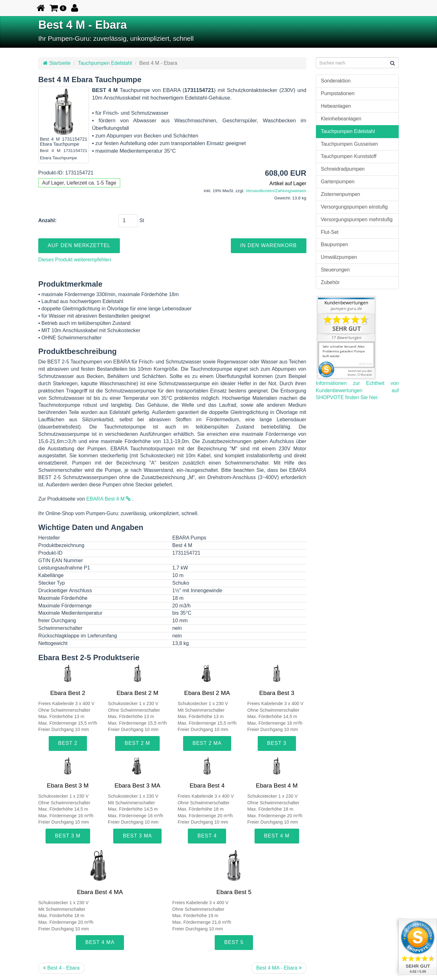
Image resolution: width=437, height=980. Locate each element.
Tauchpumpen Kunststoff (349, 156)
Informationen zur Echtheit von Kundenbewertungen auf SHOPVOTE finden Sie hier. (357, 390)
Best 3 (277, 743)
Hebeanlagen (336, 106)
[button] (58, 8)
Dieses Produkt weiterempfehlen (75, 260)
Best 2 (68, 743)
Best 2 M (137, 743)
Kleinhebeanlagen (341, 119)
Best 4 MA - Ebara (279, 968)
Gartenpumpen (338, 182)
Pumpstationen (338, 93)
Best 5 (234, 942)
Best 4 (207, 836)
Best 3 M (68, 836)
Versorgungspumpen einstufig (354, 207)
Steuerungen (335, 270)
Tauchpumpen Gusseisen (350, 144)
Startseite (57, 63)
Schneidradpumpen (343, 169)
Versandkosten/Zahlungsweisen (276, 191)
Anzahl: (47, 220)
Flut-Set (330, 232)
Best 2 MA (207, 743)
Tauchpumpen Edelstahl (105, 63)
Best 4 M (277, 836)
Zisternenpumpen (341, 194)
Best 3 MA (137, 836)
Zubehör (330, 282)
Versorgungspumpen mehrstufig (357, 219)
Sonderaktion (336, 81)
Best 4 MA (100, 942)
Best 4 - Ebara (61, 968)
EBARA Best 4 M (108, 499)
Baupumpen (335, 244)
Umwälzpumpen (339, 257)
